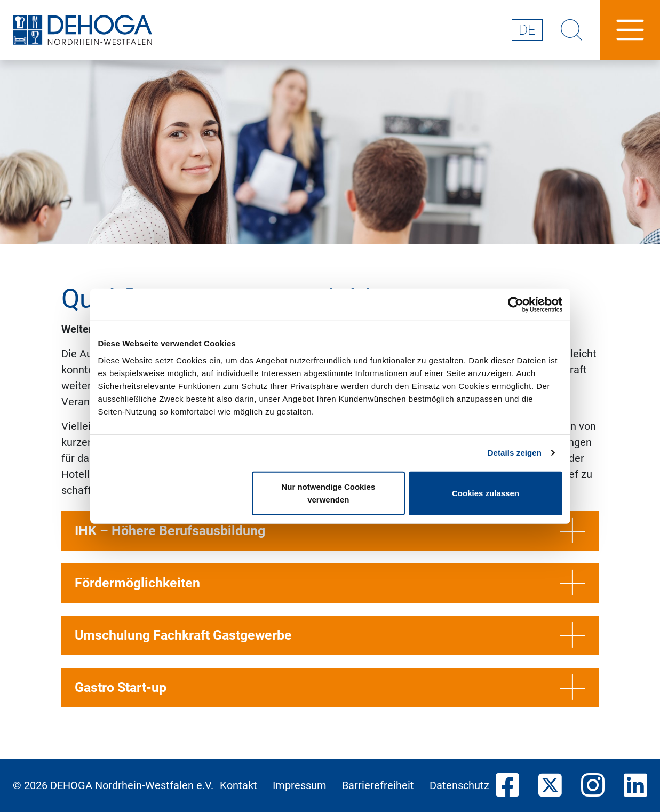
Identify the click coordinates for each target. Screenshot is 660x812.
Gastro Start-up (330, 688)
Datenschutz (459, 785)
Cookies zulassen (486, 493)
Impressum (300, 785)
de (527, 30)
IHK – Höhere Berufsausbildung (330, 531)
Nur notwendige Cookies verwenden (328, 493)
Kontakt (238, 785)
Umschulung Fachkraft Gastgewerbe (330, 635)
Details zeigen (515, 453)
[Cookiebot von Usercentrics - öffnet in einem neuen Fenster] (516, 305)
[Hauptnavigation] (630, 30)
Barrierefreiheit (378, 785)
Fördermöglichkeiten (330, 583)
